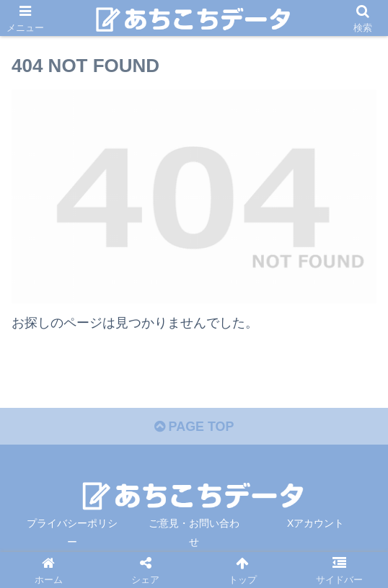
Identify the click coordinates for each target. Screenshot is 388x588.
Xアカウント (316, 524)
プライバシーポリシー (72, 533)
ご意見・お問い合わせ (194, 533)
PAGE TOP (194, 427)
